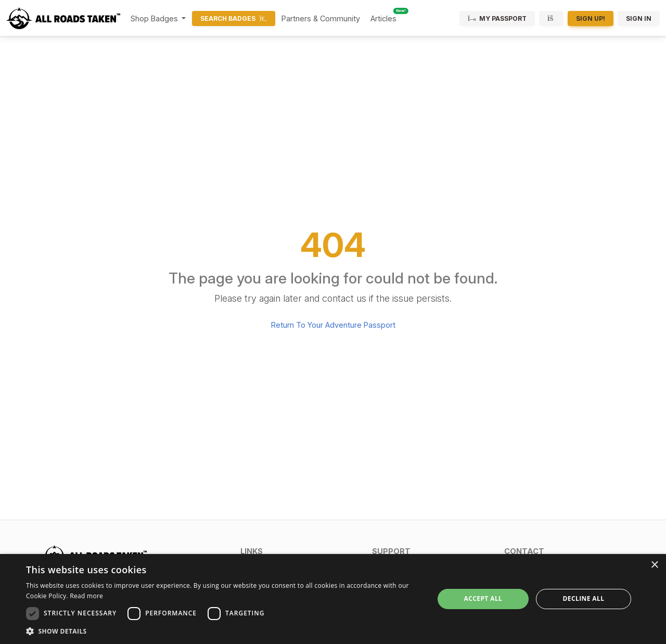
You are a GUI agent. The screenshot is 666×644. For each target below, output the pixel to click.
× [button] (654, 565)
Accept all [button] (483, 598)
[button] (300, 551)
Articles (383, 18)
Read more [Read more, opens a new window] (86, 596)
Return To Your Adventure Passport (333, 325)
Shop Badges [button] (155, 18)
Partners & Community (321, 18)
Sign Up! (591, 18)
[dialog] (333, 599)
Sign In (639, 18)
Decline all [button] (584, 598)
